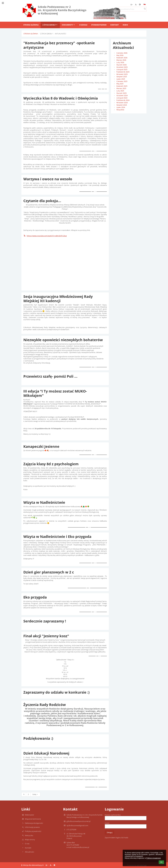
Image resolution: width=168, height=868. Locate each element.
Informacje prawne (32, 827)
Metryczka (29, 835)
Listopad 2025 (122, 69)
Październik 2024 (123, 100)
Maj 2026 (120, 55)
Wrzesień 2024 (122, 103)
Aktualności (61, 34)
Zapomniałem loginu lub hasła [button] (116, 838)
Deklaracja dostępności (34, 823)
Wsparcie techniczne (33, 819)
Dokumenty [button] (69, 25)
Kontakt (28, 848)
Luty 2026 (120, 62)
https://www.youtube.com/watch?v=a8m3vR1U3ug (45, 236)
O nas (27, 844)
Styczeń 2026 (121, 65)
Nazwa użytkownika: (113, 815)
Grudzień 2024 (122, 95)
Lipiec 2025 (121, 79)
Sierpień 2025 (122, 77)
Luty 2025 (120, 91)
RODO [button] (125, 25)
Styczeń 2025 (121, 93)
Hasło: (107, 823)
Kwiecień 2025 (122, 86)
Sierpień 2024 (122, 105)
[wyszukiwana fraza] (133, 9)
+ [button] (132, 4)
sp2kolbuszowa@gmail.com (77, 825)
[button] (145, 4)
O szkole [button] (83, 25)
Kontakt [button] (115, 25)
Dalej (35, 794)
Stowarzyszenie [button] (99, 25)
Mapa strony (30, 840)
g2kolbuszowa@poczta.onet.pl (78, 821)
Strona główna (31, 34)
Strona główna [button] (31, 25)
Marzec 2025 (121, 88)
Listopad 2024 (122, 98)
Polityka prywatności (33, 831)
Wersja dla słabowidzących (33, 865)
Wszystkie (120, 110)
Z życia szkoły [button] (50, 25)
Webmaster (29, 815)
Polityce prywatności (153, 858)
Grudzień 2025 (122, 67)
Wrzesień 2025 (122, 74)
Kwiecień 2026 (122, 58)
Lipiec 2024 (121, 107)
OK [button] (161, 862)
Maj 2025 (120, 84)
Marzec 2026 (121, 60)
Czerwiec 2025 (122, 81)
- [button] (136, 4)
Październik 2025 (123, 72)
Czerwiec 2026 (122, 53)
